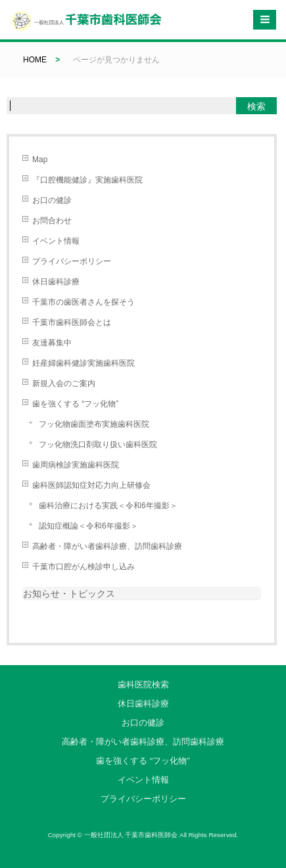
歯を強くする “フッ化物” (75, 404)
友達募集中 (52, 343)
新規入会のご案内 (64, 383)
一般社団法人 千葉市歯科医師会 (131, 835)
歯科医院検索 (143, 684)
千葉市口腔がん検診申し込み (83, 567)
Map (40, 160)
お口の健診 (52, 200)
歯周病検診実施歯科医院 (76, 465)
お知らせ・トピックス (69, 594)
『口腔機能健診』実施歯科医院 (87, 180)
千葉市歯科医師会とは (72, 322)
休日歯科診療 (56, 282)
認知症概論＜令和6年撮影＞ (88, 526)
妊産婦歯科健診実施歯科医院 (83, 363)
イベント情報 (56, 241)
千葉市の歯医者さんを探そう (83, 302)
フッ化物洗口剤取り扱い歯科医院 (98, 445)
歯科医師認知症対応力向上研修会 (91, 485)
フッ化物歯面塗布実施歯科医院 (94, 424)
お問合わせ (52, 221)
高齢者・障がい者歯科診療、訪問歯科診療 (107, 546)
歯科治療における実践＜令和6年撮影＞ (108, 506)
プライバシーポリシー (72, 261)
